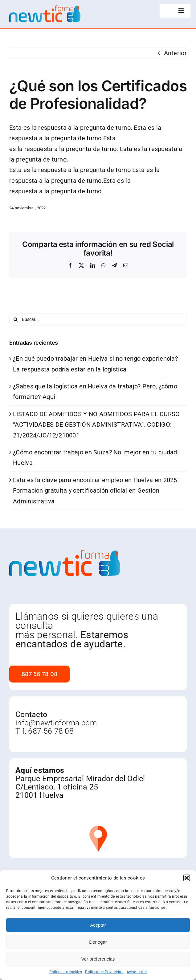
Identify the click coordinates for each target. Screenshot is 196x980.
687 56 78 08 (51, 731)
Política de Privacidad (104, 972)
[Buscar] (15, 319)
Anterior (175, 53)
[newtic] (45, 8)
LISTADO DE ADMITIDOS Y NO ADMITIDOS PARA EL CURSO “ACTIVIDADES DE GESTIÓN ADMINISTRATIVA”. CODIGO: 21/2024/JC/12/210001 (96, 425)
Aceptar (98, 925)
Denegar (98, 942)
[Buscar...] (98, 319)
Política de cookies (66, 972)
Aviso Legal (137, 972)
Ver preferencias (98, 959)
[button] (187, 878)
